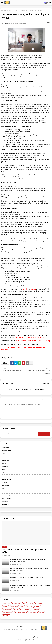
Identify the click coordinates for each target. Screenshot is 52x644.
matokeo (6, 476)
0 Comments (46, 400)
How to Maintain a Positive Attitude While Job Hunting (33, 341)
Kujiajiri (5, 473)
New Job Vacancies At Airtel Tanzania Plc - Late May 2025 (27, 577)
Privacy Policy (34, 637)
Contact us (24, 637)
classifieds (6, 447)
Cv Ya (5, 457)
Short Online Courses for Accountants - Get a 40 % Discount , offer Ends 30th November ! (29, 569)
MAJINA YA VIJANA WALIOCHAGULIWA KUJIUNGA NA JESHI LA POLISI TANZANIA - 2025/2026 (30, 587)
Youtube (33, 289)
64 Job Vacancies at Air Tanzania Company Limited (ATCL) (24, 551)
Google (25, 289)
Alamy (45, 195)
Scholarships (7, 489)
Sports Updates (7, 492)
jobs (4, 470)
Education (6, 460)
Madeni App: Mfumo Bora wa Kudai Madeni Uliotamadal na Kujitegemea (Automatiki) (28, 560)
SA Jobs (5, 482)
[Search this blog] (20, 434)
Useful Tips (6, 505)
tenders (5, 502)
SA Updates (6, 486)
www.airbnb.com (26, 332)
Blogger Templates (29, 640)
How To (8, 11)
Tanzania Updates (8, 495)
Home (3, 11)
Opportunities (7, 479)
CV (4, 454)
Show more (46, 383)
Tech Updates (7, 498)
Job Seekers (6, 467)
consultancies (7, 451)
